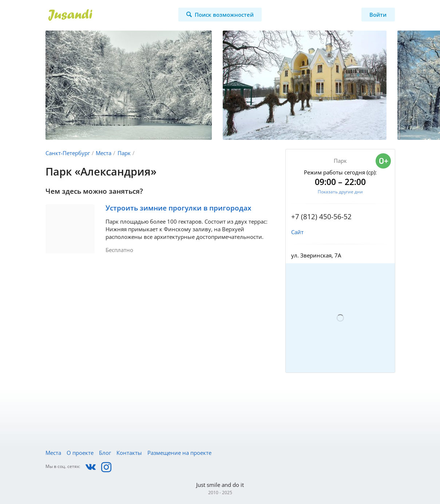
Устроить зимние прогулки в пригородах (178, 208)
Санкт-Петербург (68, 153)
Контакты (129, 453)
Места (104, 153)
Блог (105, 453)
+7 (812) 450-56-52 (321, 217)
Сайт (297, 232)
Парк (124, 153)
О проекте (80, 453)
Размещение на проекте (179, 453)
